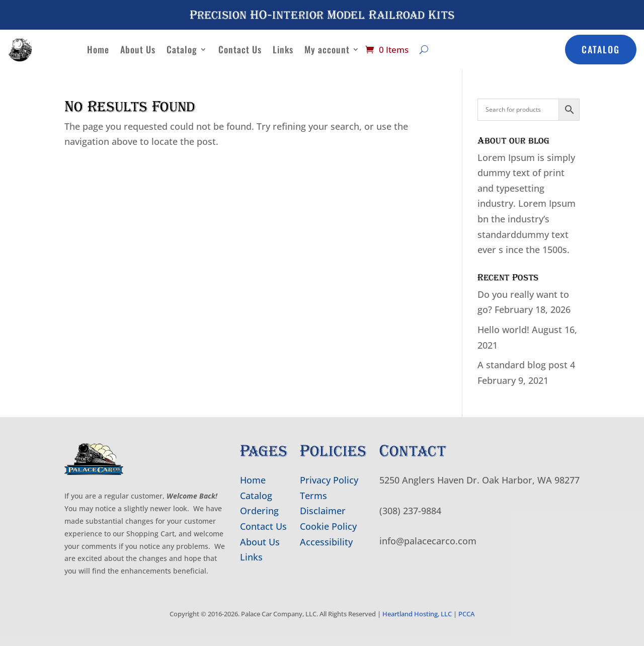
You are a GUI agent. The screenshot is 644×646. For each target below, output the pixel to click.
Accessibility (326, 542)
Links (283, 50)
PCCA (466, 614)
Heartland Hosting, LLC (417, 614)
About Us (138, 50)
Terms (313, 496)
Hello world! (503, 330)
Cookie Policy (328, 526)
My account (327, 50)
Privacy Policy (329, 480)
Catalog (182, 50)
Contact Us (240, 50)
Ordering (259, 511)
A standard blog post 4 (526, 365)
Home (98, 50)
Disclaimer (323, 511)
